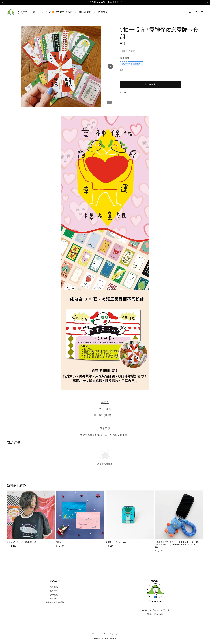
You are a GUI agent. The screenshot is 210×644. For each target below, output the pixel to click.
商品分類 (37, 12)
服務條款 (97, 639)
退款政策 (113, 639)
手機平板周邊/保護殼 (55, 602)
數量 (122, 70)
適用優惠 (125, 58)
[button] (190, 12)
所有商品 (54, 587)
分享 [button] (124, 93)
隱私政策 (105, 639)
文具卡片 (54, 591)
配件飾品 (54, 599)
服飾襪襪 (54, 595)
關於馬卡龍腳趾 (86, 12)
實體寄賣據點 (104, 12)
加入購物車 (150, 84)
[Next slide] (110, 66)
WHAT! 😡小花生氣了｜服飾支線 (60, 12)
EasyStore (117, 634)
